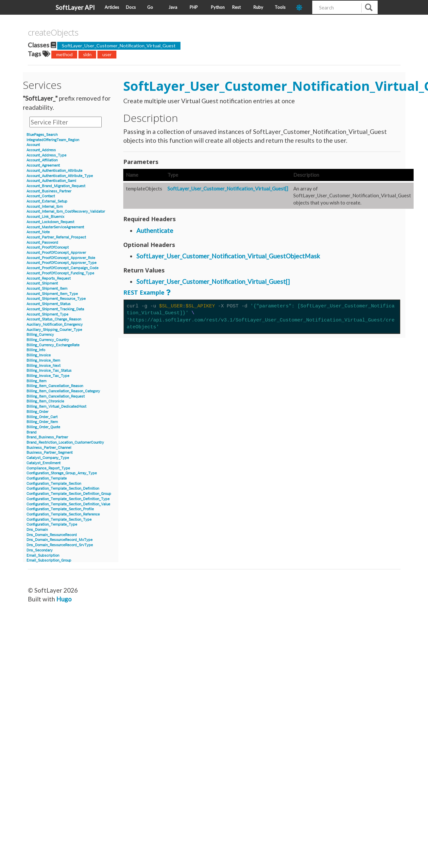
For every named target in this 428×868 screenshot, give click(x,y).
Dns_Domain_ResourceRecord (52, 535)
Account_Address (41, 150)
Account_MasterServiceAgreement (55, 227)
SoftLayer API (75, 7)
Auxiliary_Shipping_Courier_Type (54, 330)
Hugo (64, 599)
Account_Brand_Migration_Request (56, 186)
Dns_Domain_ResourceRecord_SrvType (60, 545)
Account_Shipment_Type (47, 314)
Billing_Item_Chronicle (45, 401)
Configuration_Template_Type (52, 524)
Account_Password (42, 243)
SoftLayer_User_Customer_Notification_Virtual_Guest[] (228, 188)
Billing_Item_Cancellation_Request (56, 396)
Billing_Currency (40, 335)
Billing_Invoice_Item (43, 360)
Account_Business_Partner (49, 191)
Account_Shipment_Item (47, 289)
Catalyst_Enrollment (43, 463)
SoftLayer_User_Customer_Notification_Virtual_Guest (119, 46)
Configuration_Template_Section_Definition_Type (68, 499)
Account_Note (38, 232)
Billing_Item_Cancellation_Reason (55, 386)
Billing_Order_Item (42, 422)
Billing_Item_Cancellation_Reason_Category (63, 391)
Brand (32, 432)
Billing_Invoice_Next (43, 366)
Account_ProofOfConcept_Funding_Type (60, 273)
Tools (280, 7)
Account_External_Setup (47, 201)
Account (33, 145)
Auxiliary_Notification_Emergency (55, 325)
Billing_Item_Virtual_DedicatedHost (56, 407)
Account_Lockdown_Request (50, 222)
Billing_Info (36, 350)
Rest (236, 7)
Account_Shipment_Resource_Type (56, 299)
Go (150, 7)
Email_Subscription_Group (49, 560)
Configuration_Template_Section (54, 484)
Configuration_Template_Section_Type (59, 520)
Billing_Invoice (39, 355)
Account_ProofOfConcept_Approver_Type (61, 263)
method (64, 54)
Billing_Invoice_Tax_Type (48, 376)
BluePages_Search (42, 135)
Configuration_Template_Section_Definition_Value (68, 504)
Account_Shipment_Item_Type (52, 294)
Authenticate (155, 230)
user (107, 54)
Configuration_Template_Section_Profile (60, 509)
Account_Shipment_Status (49, 304)
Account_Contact (41, 196)
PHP (194, 7)
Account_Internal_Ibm (45, 207)
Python (218, 7)
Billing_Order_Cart (42, 417)
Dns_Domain (37, 530)
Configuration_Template (47, 478)
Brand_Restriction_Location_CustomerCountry (65, 442)
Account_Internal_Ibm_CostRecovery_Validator (66, 212)
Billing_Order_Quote (43, 427)
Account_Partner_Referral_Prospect (56, 237)
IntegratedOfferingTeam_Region (53, 140)
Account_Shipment (42, 283)
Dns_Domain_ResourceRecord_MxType (60, 540)
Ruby (258, 7)
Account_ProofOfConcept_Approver (56, 253)
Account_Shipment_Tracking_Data (55, 309)
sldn (87, 54)
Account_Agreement (43, 165)
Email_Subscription (43, 556)
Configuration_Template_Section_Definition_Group (69, 494)
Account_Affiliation (42, 160)
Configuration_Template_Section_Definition (63, 489)
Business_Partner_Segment (50, 453)
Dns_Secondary (40, 550)
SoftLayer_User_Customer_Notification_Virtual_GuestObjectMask (228, 256)
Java (173, 7)
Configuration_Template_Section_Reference (63, 514)
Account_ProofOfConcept (48, 247)
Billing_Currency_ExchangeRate (53, 345)
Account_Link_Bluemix (45, 217)
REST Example (144, 292)
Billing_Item (36, 381)
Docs (131, 7)
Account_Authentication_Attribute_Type (60, 176)
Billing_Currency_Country (48, 340)
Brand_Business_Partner (47, 437)
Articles (112, 7)
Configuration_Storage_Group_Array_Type (62, 473)
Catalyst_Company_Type (48, 458)
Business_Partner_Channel (49, 448)
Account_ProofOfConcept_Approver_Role (61, 258)
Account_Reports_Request (49, 278)
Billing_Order (37, 412)
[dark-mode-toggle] (302, 7)
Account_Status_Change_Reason (54, 319)
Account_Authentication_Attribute (54, 171)
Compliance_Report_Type (48, 468)
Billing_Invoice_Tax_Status (49, 371)
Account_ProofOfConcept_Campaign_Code (62, 268)
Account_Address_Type (46, 155)
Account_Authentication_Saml (51, 181)
